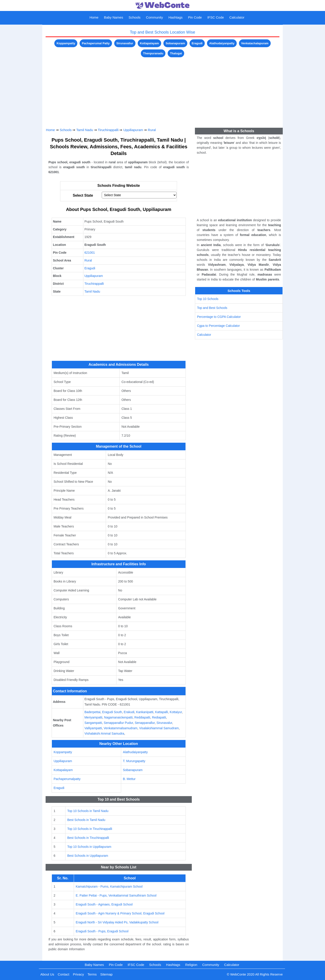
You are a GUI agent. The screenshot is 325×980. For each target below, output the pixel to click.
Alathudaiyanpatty (222, 43)
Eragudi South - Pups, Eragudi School (102, 931)
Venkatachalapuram (255, 43)
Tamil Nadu (85, 130)
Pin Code (195, 17)
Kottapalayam (149, 43)
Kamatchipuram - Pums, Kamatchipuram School (109, 886)
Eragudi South (112, 712)
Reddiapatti (142, 717)
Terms (92, 974)
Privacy (78, 974)
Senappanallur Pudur (118, 723)
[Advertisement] (163, 90)
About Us (47, 974)
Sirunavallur (125, 43)
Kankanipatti (145, 712)
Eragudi (197, 43)
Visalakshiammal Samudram (159, 728)
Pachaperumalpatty (67, 779)
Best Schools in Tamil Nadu (86, 820)
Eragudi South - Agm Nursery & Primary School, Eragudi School (120, 913)
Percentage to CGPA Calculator (219, 317)
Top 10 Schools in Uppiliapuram (89, 847)
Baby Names (114, 17)
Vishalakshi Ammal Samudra (104, 733)
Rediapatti (159, 717)
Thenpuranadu (153, 53)
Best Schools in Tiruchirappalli (88, 838)
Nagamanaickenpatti (118, 717)
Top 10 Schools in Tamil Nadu (88, 811)
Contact (63, 974)
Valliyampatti (93, 728)
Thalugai (176, 53)
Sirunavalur (164, 723)
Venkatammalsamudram (121, 728)
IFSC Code (215, 17)
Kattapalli (162, 712)
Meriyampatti (93, 717)
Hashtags (175, 17)
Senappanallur (145, 723)
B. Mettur (129, 779)
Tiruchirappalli (108, 130)
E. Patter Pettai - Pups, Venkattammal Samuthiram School (116, 895)
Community (154, 17)
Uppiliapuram (133, 130)
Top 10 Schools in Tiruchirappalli (90, 829)
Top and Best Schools (212, 308)
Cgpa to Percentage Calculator (218, 326)
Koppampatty (66, 43)
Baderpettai (93, 712)
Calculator (237, 17)
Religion (191, 965)
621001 (90, 253)
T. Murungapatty (134, 761)
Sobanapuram (175, 43)
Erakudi (129, 712)
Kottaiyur (176, 712)
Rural (152, 130)
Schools (134, 17)
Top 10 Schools (208, 299)
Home (94, 17)
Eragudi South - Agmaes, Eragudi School (104, 904)
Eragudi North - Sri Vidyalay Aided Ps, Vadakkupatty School (117, 922)
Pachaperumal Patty (96, 43)
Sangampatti (93, 723)
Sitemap (107, 974)
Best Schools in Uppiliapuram (88, 856)
